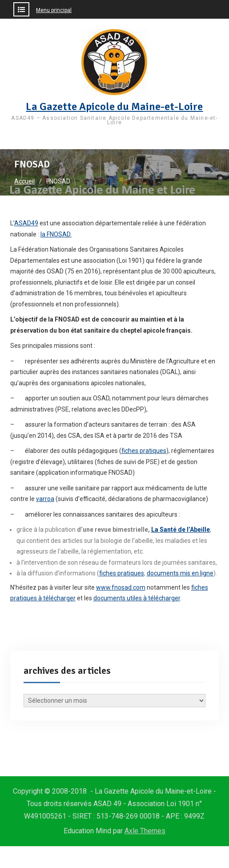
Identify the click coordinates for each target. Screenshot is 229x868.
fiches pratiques (144, 451)
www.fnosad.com (121, 587)
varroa (45, 499)
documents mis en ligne (180, 573)
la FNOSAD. (56, 234)
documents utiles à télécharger (137, 598)
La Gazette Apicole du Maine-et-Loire (114, 106)
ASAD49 (26, 223)
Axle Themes (145, 831)
